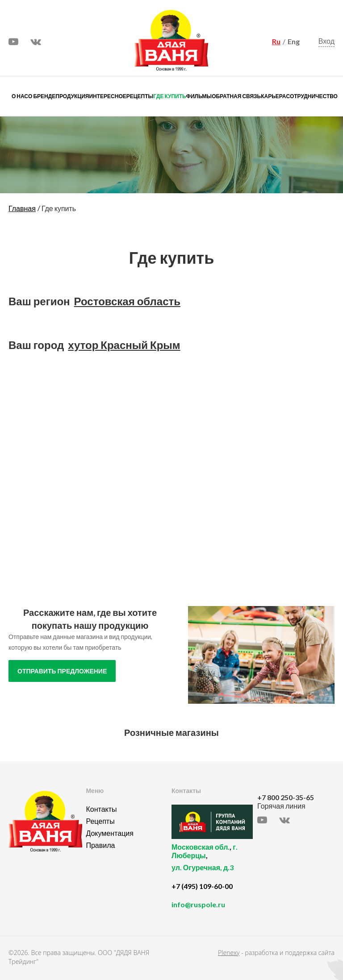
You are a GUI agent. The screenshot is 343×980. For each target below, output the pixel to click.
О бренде (42, 96)
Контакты (101, 809)
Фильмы (199, 96)
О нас (20, 96)
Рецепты (140, 96)
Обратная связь (236, 96)
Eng (294, 41)
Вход (326, 41)
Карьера (273, 96)
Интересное (107, 96)
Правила (100, 845)
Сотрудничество (312, 96)
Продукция (72, 96)
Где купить (169, 96)
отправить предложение (62, 671)
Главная (22, 208)
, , (212, 862)
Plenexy (229, 953)
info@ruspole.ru (198, 904)
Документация (109, 833)
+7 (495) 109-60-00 (202, 886)
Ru (276, 41)
